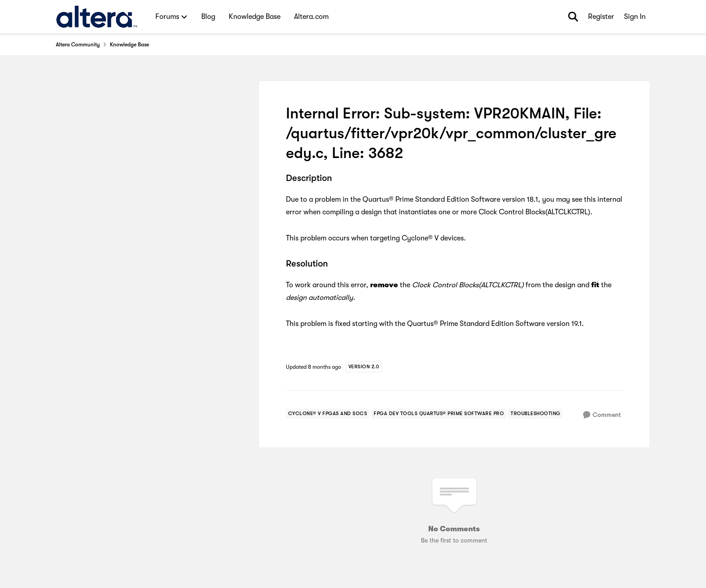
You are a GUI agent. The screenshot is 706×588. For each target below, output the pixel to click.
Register (601, 17)
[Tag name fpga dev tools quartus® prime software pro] (439, 414)
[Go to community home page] (97, 17)
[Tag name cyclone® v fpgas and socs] (328, 414)
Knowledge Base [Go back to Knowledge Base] (129, 45)
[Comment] (602, 415)
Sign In (635, 17)
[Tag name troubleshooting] (536, 414)
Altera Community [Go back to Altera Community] (78, 45)
